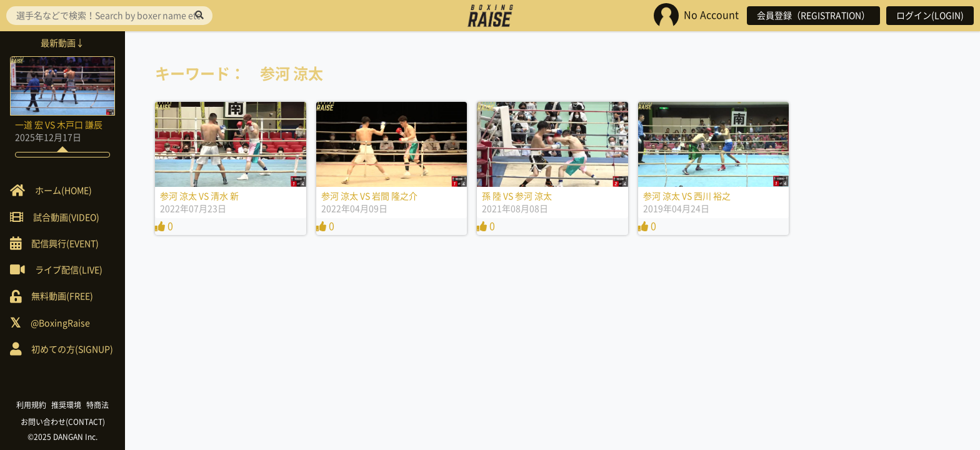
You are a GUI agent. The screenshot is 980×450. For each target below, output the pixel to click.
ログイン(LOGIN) (930, 16)
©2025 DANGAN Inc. (62, 437)
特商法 (97, 405)
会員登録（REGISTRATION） (813, 16)
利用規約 (31, 405)
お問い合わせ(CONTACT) (63, 422)
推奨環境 (66, 405)
